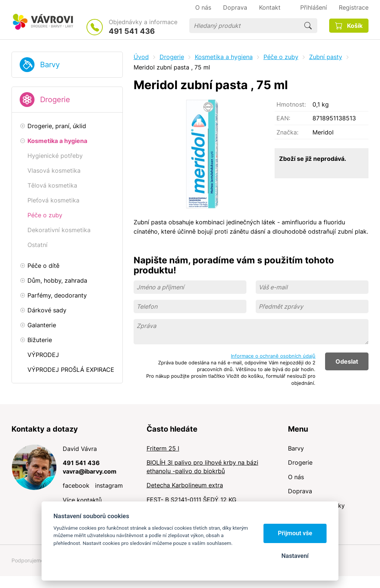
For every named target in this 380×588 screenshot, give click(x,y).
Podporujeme (28, 560)
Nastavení (295, 556)
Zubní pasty (326, 57)
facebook (76, 485)
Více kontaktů (82, 500)
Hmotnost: (291, 104)
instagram (109, 485)
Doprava (300, 491)
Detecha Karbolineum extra (185, 485)
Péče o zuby (281, 57)
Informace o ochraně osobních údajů (273, 356)
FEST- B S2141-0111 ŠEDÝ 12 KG (191, 500)
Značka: (287, 132)
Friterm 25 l (163, 448)
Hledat (308, 26)
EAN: (283, 118)
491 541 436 (132, 31)
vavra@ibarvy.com (90, 471)
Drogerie (55, 100)
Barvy (50, 65)
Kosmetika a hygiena (224, 57)
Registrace (354, 7)
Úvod (141, 57)
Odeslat (347, 361)
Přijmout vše (295, 533)
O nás (296, 477)
